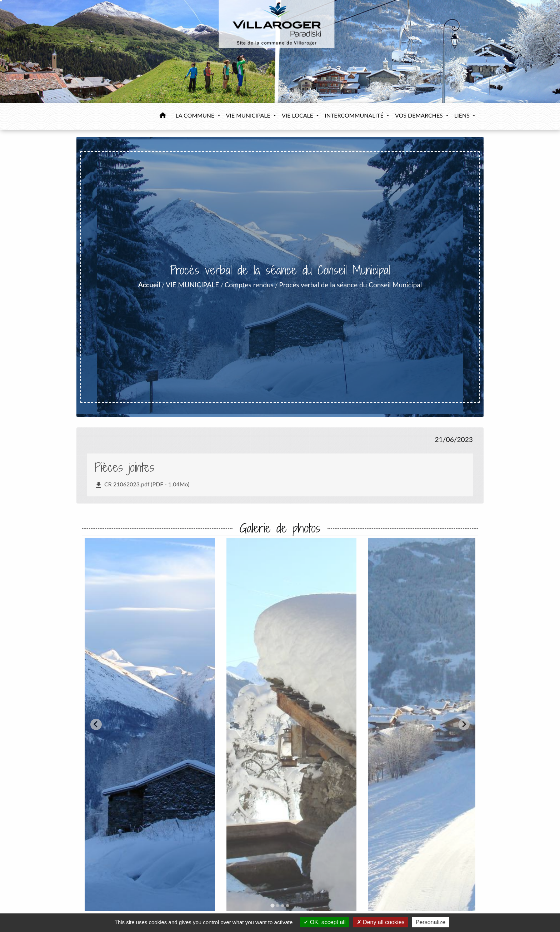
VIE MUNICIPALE (192, 285)
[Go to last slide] (96, 724)
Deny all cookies (381, 922)
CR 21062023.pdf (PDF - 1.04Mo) (142, 485)
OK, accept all (324, 922)
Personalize (431, 922)
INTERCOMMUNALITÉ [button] (355, 115)
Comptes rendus (249, 285)
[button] (163, 116)
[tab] (272, 905)
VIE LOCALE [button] (298, 115)
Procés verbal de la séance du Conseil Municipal (350, 285)
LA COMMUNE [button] (196, 115)
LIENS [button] (463, 115)
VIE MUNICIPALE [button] (249, 115)
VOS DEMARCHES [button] (420, 115)
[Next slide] (464, 724)
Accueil (149, 285)
